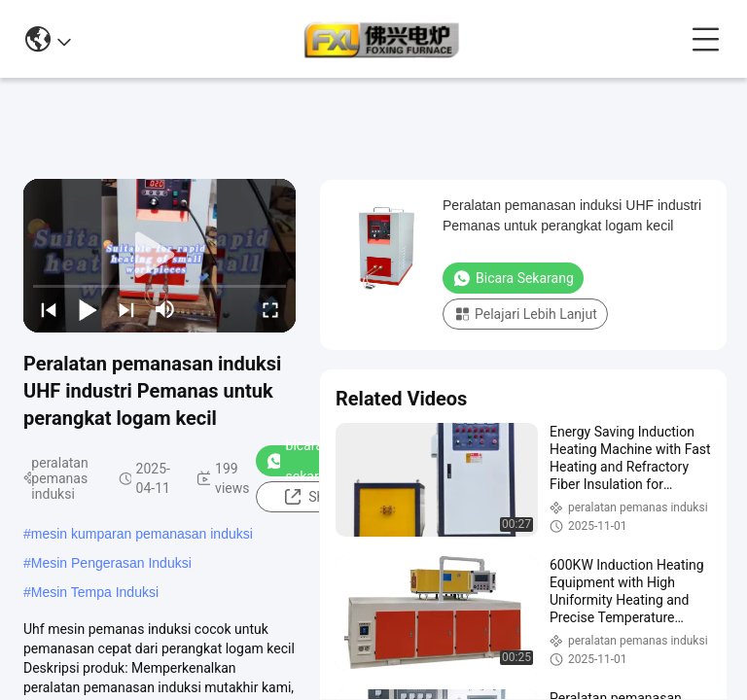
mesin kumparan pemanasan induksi (142, 534)
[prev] (49, 309)
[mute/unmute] (165, 309)
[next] (126, 309)
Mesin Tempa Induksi (95, 592)
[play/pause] (88, 309)
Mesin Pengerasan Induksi (111, 563)
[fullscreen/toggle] (270, 309)
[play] (160, 256)
